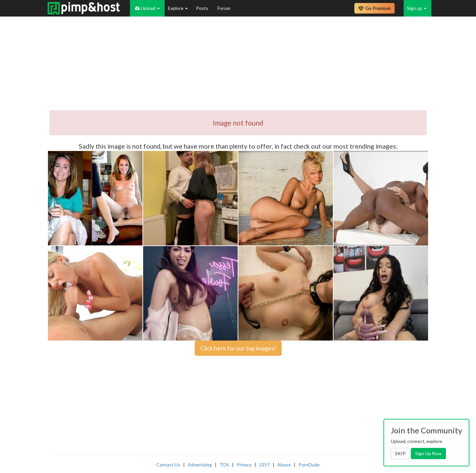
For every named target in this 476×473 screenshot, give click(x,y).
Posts (203, 8)
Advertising (200, 465)
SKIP (400, 453)
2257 (264, 465)
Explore (178, 8)
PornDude (309, 465)
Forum (224, 8)
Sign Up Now (428, 453)
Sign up (417, 8)
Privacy (244, 465)
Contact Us (168, 465)
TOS (224, 465)
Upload (147, 8)
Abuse (284, 465)
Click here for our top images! (238, 348)
